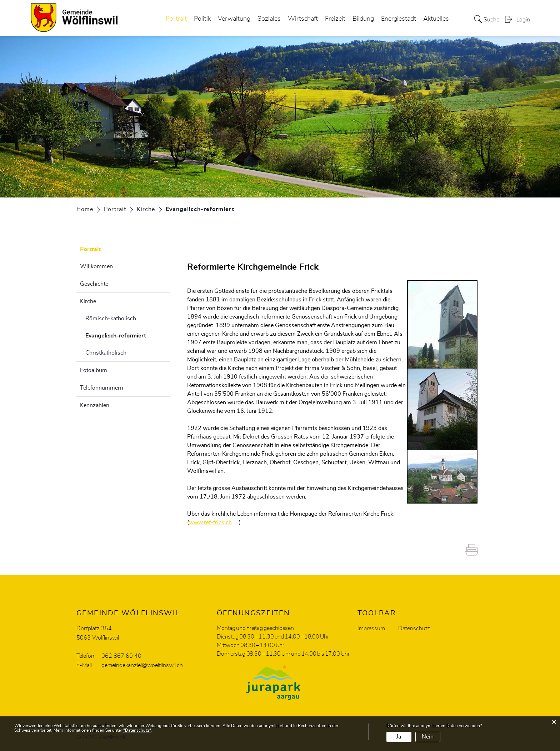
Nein (428, 737)
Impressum (371, 629)
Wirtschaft (303, 19)
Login (523, 20)
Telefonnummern (102, 388)
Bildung (363, 19)
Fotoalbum (94, 370)
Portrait (176, 19)
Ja (399, 737)
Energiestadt (399, 19)
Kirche (88, 301)
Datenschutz (414, 629)
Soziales (269, 19)
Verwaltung (234, 19)
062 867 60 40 (121, 656)
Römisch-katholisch (111, 319)
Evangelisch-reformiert (128, 335)
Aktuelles (436, 19)
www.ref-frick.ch (214, 522)
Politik (202, 19)
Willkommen (96, 266)
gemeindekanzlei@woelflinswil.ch (142, 665)
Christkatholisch (106, 353)
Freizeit (335, 19)
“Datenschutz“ (137, 730)
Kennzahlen (95, 405)
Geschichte (94, 284)
